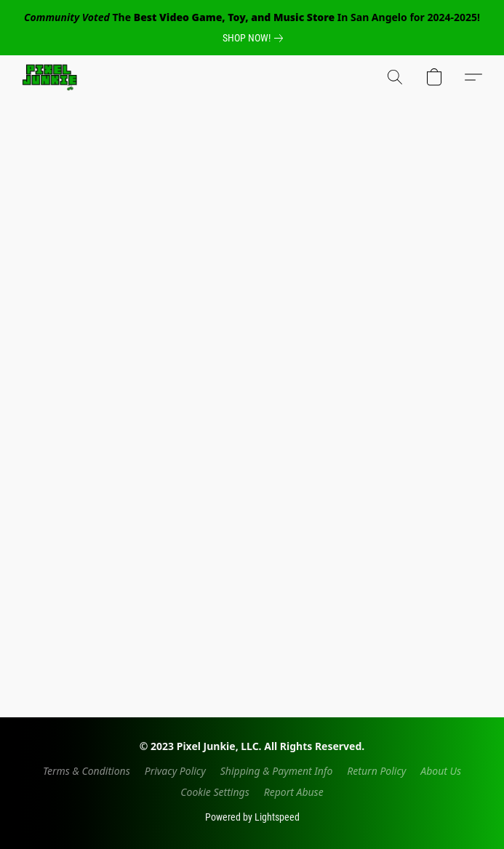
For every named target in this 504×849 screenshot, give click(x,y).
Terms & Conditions (87, 771)
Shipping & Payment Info (277, 771)
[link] (256, 38)
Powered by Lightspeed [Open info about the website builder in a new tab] (252, 817)
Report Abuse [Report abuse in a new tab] (294, 792)
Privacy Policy (175, 771)
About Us (441, 771)
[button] (51, 77)
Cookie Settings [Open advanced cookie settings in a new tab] (215, 792)
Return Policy (376, 771)
